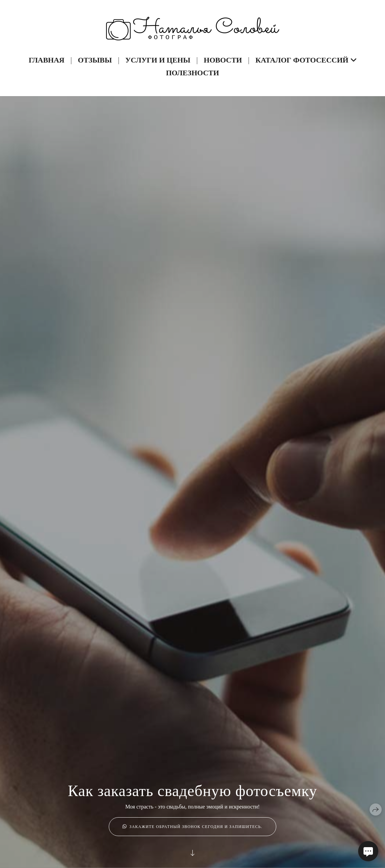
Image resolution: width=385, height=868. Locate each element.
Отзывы (95, 60)
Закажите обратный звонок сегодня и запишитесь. (192, 827)
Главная (46, 60)
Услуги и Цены (158, 60)
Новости (223, 60)
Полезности (192, 73)
